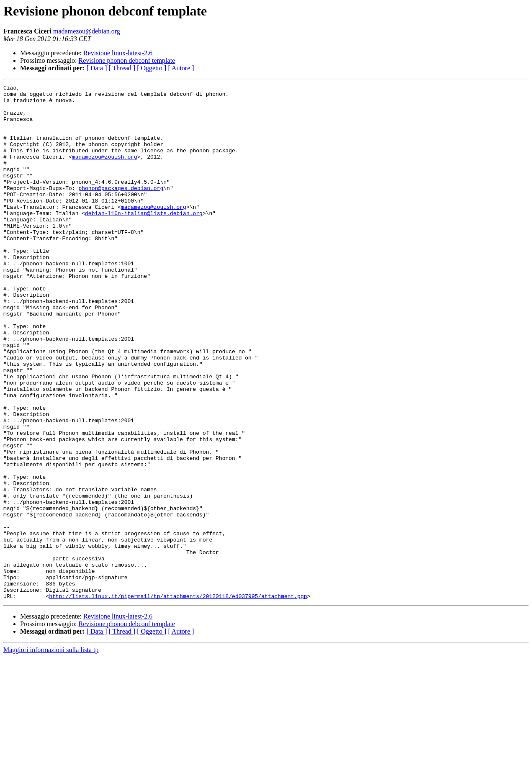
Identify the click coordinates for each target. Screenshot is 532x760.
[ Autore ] (181, 68)
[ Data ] (97, 68)
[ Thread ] (122, 68)
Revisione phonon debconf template (127, 60)
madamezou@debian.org (87, 31)
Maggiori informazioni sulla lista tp (51, 753)
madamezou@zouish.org (105, 172)
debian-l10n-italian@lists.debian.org (144, 239)
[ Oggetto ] (152, 68)
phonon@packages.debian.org (121, 209)
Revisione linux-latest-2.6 (118, 53)
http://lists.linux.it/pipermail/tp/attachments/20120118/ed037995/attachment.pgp (178, 699)
